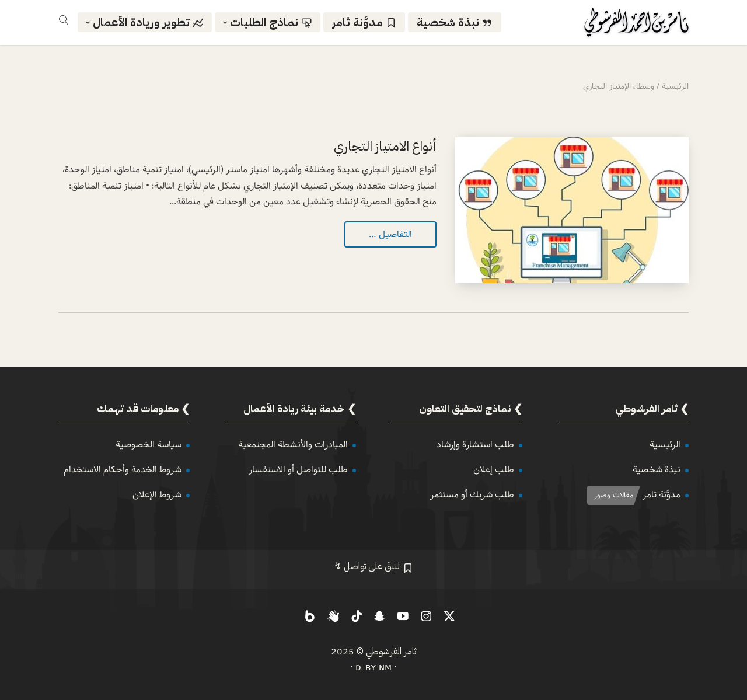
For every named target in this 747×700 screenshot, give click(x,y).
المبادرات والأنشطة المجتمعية (293, 445)
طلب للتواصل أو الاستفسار (298, 470)
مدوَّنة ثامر (662, 495)
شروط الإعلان (157, 495)
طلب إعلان (494, 470)
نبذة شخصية (657, 470)
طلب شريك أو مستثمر (472, 495)
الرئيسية (665, 445)
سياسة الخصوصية (149, 445)
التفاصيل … (390, 234)
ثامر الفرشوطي (391, 652)
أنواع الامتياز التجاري (385, 146)
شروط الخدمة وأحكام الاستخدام (123, 470)
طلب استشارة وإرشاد (475, 445)
